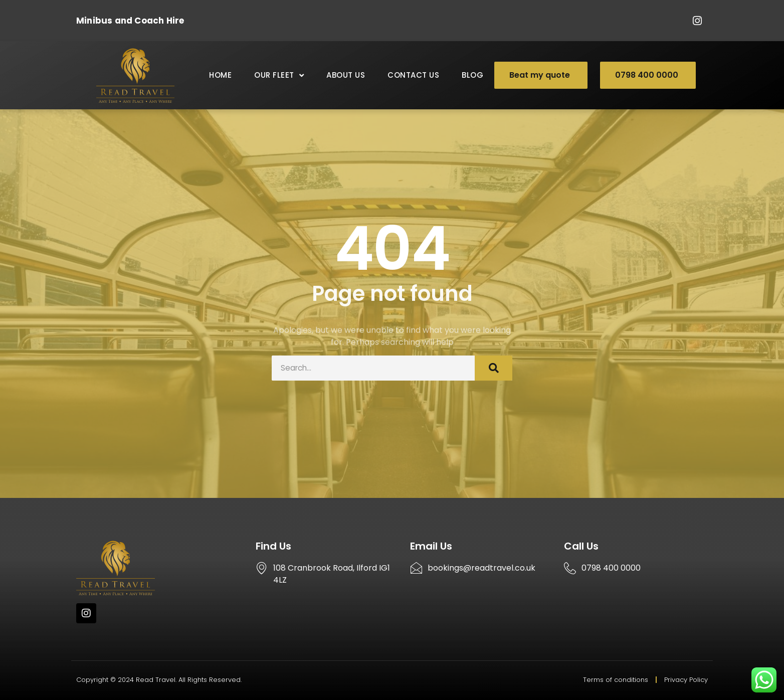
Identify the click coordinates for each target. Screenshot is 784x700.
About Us (346, 75)
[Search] (494, 368)
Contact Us (413, 75)
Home (220, 75)
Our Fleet (279, 75)
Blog (472, 75)
